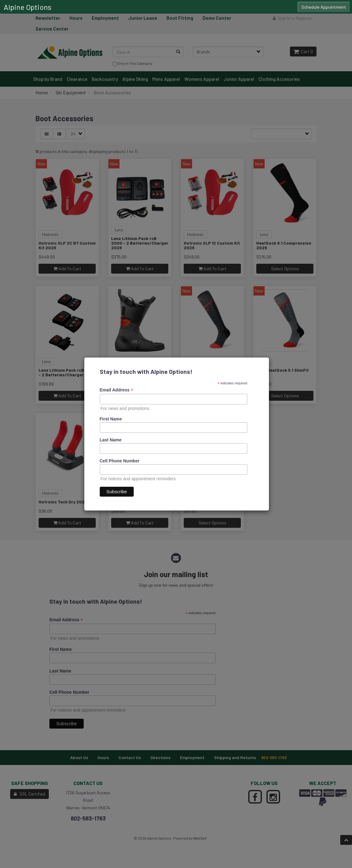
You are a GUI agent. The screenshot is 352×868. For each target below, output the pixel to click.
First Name (111, 419)
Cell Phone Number (120, 461)
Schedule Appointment (324, 7)
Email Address (117, 390)
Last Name (111, 440)
